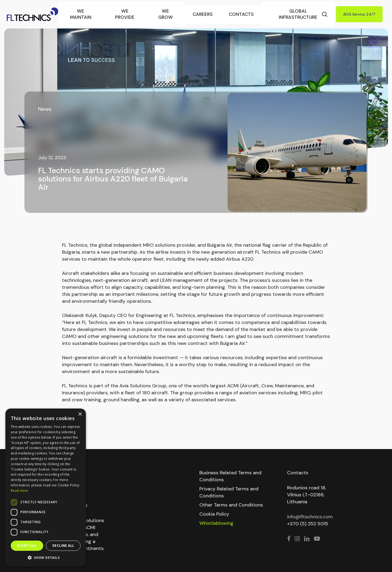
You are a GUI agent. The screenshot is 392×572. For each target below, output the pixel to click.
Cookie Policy (214, 514)
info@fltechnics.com (310, 517)
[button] (46, 558)
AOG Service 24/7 (359, 14)
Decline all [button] (63, 546)
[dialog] (46, 488)
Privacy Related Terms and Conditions (229, 492)
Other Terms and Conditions (231, 505)
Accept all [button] (27, 546)
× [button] (80, 414)
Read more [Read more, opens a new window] (20, 491)
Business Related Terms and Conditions (230, 476)
